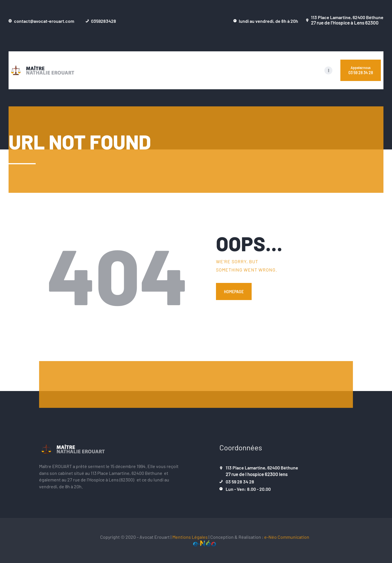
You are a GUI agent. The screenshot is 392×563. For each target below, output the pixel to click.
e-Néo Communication (287, 537)
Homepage (234, 291)
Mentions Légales (190, 537)
